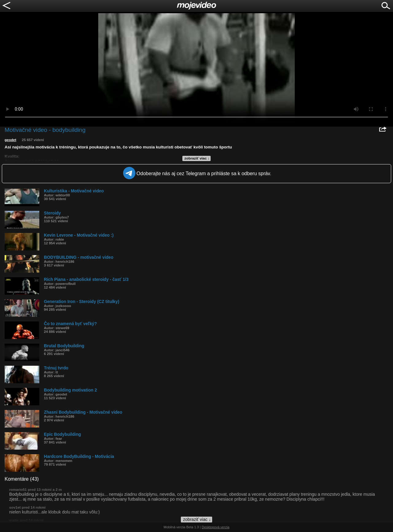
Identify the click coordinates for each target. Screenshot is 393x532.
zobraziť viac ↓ (197, 158)
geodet (10, 140)
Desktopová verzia (216, 527)
